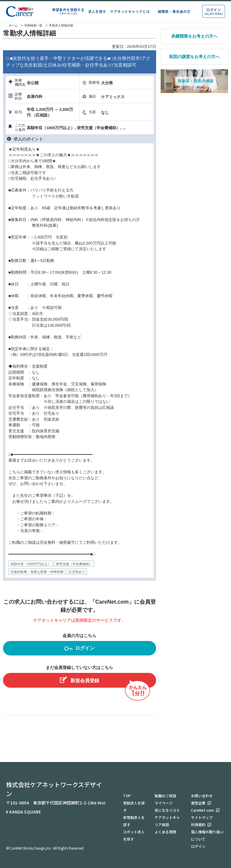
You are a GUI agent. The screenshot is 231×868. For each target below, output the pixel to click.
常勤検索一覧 (33, 25)
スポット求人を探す (134, 835)
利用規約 (198, 824)
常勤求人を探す (134, 806)
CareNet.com (202, 810)
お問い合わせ (202, 796)
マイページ (164, 803)
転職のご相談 (165, 796)
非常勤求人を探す (134, 821)
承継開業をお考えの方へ (194, 36)
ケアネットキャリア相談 (167, 821)
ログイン (79, 649)
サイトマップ (202, 817)
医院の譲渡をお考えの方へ (194, 57)
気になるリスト (167, 810)
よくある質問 (165, 832)
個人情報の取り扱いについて (207, 835)
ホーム (10, 25)
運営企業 (198, 803)
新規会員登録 (80, 680)
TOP (127, 796)
